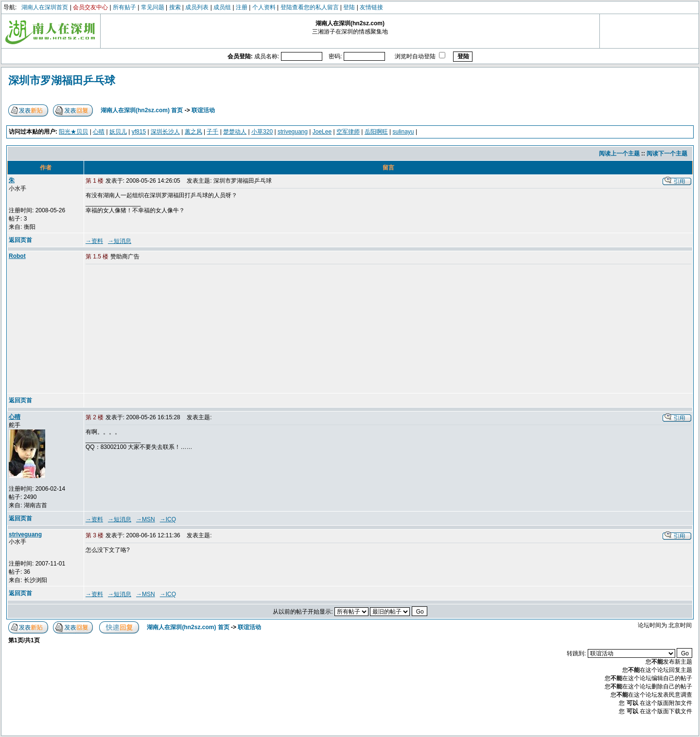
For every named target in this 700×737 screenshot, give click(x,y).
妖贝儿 (118, 132)
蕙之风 (193, 132)
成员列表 (197, 7)
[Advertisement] (160, 329)
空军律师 (348, 132)
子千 (212, 132)
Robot (17, 256)
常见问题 (153, 7)
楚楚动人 (235, 132)
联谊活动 (203, 110)
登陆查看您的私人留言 (310, 7)
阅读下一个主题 (667, 154)
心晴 (99, 132)
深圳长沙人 (165, 132)
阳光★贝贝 (73, 132)
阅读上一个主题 (619, 154)
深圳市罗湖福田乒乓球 (62, 80)
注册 (242, 7)
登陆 (349, 7)
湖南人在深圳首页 (45, 7)
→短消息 (120, 241)
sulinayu (403, 132)
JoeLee (322, 132)
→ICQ (168, 519)
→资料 (94, 241)
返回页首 (20, 240)
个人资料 (264, 7)
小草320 (262, 132)
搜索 (175, 7)
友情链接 (371, 7)
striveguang (293, 132)
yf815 (139, 132)
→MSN (146, 519)
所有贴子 (124, 7)
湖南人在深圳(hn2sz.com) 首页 (142, 110)
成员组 (222, 7)
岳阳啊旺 (376, 132)
